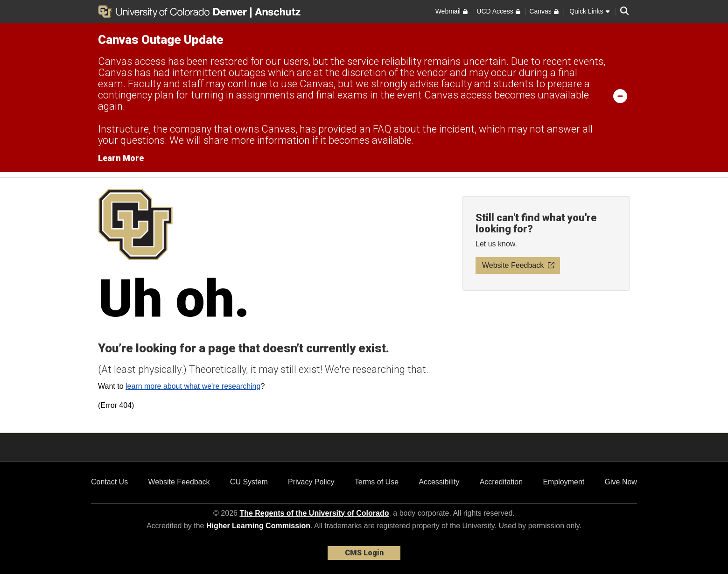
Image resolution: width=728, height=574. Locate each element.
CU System (249, 482)
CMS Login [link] (364, 553)
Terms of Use (377, 482)
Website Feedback (179, 482)
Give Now (621, 482)
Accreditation (501, 482)
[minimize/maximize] (620, 96)
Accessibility (439, 482)
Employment (563, 482)
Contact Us (109, 482)
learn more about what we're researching (193, 386)
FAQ (382, 129)
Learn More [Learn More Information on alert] (121, 158)
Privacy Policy (311, 482)
